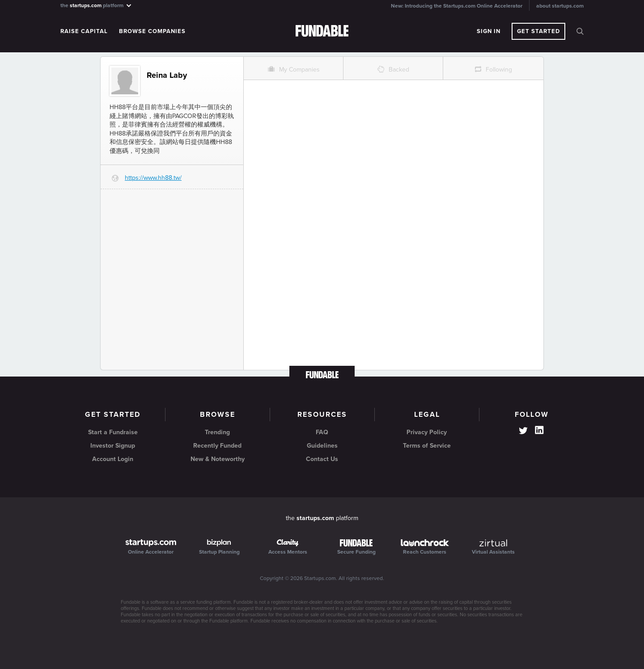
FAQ (322, 432)
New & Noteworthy (218, 459)
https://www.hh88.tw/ (153, 178)
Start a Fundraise (113, 432)
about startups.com (560, 6)
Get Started (538, 31)
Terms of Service (427, 446)
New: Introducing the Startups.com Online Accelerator (457, 6)
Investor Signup (113, 446)
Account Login (113, 459)
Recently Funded (217, 446)
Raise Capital (84, 31)
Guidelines (322, 446)
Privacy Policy (427, 432)
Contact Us (322, 459)
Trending (217, 432)
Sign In (489, 31)
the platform (96, 5)
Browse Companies (152, 31)
